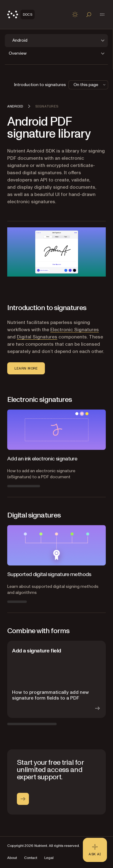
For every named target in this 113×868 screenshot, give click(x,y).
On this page (90, 85)
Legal (49, 858)
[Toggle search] (89, 14)
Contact (31, 858)
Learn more (26, 368)
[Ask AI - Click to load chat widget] (95, 850)
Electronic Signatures (75, 330)
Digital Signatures (37, 337)
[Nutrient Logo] (21, 14)
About (12, 858)
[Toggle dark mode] (75, 14)
